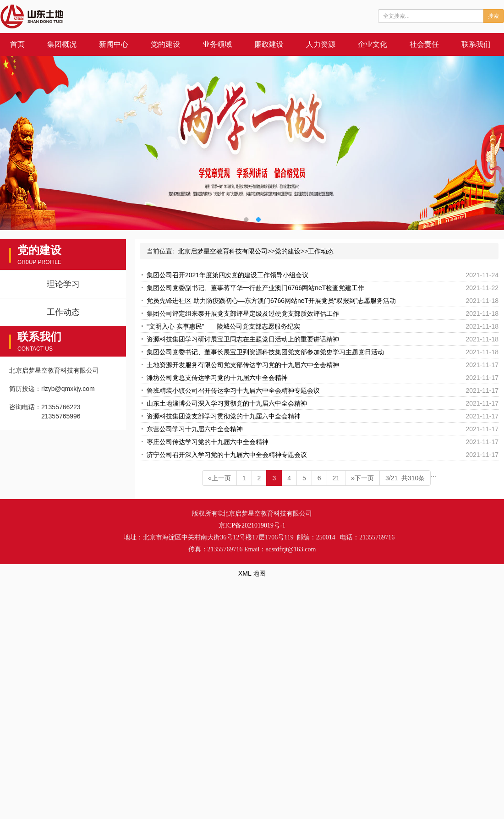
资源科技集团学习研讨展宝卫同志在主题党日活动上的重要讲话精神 (243, 339)
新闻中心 (114, 44)
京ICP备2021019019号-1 (252, 525)
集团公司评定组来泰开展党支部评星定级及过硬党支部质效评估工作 (243, 313)
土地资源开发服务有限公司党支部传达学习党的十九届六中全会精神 (243, 365)
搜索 (493, 16)
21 (336, 478)
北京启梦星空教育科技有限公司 (223, 251)
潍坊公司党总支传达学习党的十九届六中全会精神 (217, 378)
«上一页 (219, 478)
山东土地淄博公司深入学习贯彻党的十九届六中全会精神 (227, 403)
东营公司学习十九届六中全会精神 (195, 429)
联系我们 (476, 44)
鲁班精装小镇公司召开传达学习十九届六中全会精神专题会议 (233, 390)
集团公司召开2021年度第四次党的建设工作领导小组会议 (227, 275)
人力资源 (321, 44)
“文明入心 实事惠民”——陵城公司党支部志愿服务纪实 (223, 326)
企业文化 (373, 44)
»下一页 (362, 478)
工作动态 (63, 312)
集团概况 (62, 44)
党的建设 (165, 44)
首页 (17, 44)
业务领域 (217, 44)
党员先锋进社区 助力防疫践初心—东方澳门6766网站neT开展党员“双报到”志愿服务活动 (271, 301)
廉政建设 (269, 44)
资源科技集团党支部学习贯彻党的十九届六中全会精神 (224, 416)
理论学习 (63, 284)
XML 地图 (252, 573)
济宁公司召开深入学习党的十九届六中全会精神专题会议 (227, 455)
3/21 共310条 (405, 478)
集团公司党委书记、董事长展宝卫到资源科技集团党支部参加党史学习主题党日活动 (265, 352)
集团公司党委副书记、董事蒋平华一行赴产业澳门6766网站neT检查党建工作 (255, 288)
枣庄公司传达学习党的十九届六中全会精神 (208, 442)
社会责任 (424, 44)
